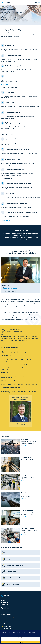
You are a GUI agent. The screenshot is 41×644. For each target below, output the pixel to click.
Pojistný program (26, 457)
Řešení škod (25, 493)
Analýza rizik (25, 440)
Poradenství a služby (27, 511)
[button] (13, 618)
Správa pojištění (26, 475)
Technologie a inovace (28, 528)
